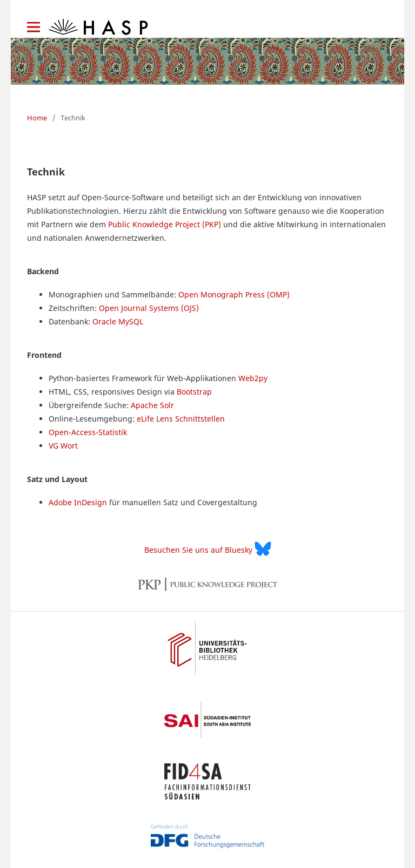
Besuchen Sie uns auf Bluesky (208, 549)
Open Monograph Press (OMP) (234, 294)
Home (37, 118)
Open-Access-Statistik (88, 432)
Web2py (253, 378)
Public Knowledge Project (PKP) (165, 224)
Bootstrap (194, 392)
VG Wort (63, 446)
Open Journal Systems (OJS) (149, 308)
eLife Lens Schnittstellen (181, 419)
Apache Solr (152, 405)
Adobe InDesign (78, 502)
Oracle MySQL (118, 321)
